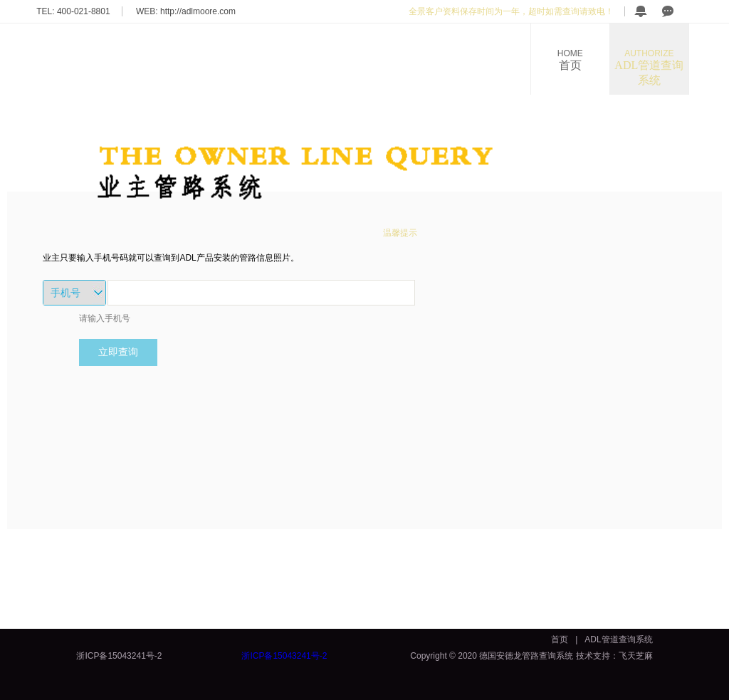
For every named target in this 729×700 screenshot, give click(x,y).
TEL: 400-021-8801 (73, 11)
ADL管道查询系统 (649, 67)
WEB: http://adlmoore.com (186, 11)
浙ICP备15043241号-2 (119, 656)
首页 (570, 60)
